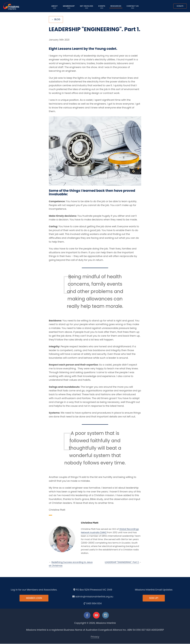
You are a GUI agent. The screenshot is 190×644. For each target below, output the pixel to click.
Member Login (34, 599)
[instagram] (106, 615)
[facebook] (87, 615)
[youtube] (96, 615)
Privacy (95, 637)
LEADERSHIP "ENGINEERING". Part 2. (122, 562)
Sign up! (154, 599)
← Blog (56, 20)
